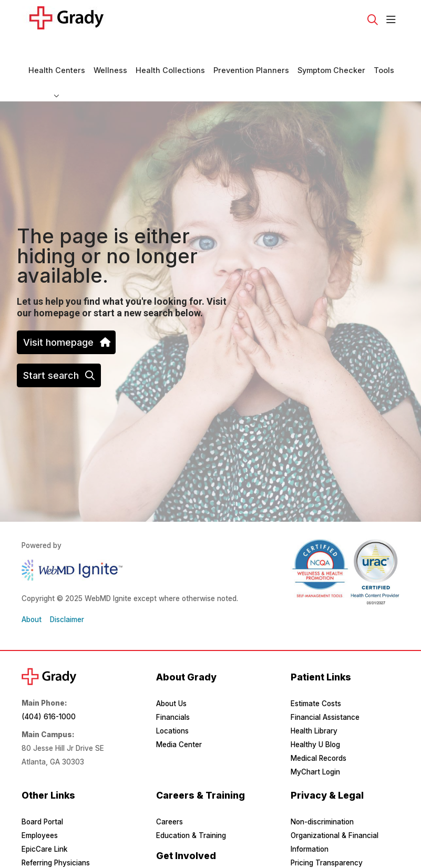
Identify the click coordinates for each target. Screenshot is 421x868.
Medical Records (319, 730)
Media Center (179, 716)
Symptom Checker (331, 51)
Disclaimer (67, 591)
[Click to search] (373, 20)
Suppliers (37, 848)
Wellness (110, 51)
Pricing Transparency (327, 834)
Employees (40, 807)
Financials (173, 689)
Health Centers (57, 51)
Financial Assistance (325, 689)
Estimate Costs (316, 675)
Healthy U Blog (315, 716)
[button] (393, 20)
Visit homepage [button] (66, 314)
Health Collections (170, 51)
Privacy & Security (322, 848)
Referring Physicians (56, 834)
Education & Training (191, 807)
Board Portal (42, 793)
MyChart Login (315, 743)
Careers (170, 793)
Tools (384, 51)
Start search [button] (59, 347)
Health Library (314, 702)
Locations (172, 702)
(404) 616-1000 (49, 688)
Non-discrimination (322, 793)
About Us (171, 675)
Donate (168, 854)
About (32, 591)
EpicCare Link (44, 821)
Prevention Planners (251, 51)
